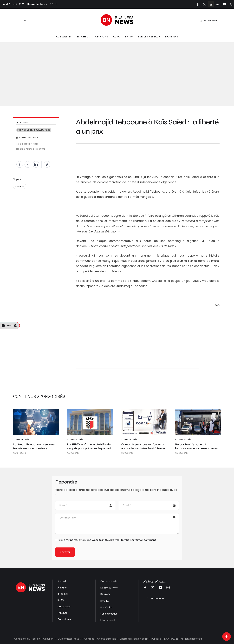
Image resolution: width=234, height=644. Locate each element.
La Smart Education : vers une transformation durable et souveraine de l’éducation (34, 448)
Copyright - (50, 639)
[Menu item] (64, 37)
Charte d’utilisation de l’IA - (135, 639)
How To (105, 601)
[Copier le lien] (47, 164)
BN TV (61, 600)
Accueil (62, 581)
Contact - (90, 639)
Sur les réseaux (109, 614)
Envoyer (65, 552)
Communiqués (109, 581)
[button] (17, 20)
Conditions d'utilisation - (28, 639)
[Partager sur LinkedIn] (36, 164)
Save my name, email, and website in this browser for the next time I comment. (108, 540)
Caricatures (64, 619)
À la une (62, 588)
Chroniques (64, 607)
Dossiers (105, 594)
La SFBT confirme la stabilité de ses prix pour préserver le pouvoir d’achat (89, 448)
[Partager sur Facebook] (20, 164)
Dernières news (109, 588)
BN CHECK (63, 594)
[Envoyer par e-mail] (28, 164)
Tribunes (62, 613)
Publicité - (157, 639)
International (108, 620)
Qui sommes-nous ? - (70, 639)
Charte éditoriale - (108, 639)
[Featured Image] (36, 422)
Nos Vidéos (107, 607)
